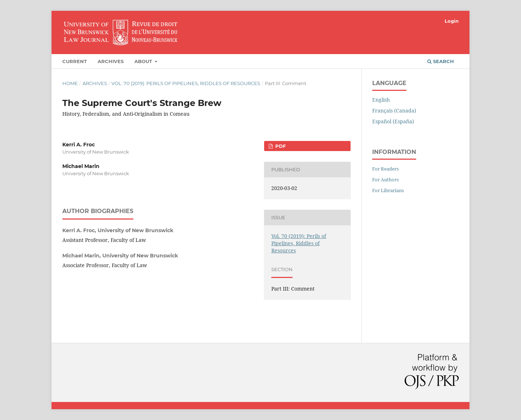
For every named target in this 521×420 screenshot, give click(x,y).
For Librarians (388, 190)
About (144, 61)
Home (70, 83)
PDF (280, 146)
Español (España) (393, 121)
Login (452, 21)
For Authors (386, 180)
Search (441, 61)
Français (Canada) (394, 110)
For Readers (386, 169)
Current (75, 61)
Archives (111, 61)
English (381, 100)
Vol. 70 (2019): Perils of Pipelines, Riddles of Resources (186, 83)
